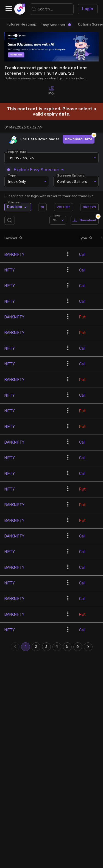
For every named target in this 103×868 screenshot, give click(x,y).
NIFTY (10, 270)
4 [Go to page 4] (57, 647)
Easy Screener (56, 25)
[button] (20, 238)
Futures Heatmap (21, 24)
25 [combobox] (55, 220)
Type (12, 175)
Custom (18, 207)
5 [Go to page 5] (67, 647)
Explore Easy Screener (36, 170)
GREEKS (89, 207)
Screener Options (71, 175)
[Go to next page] (88, 647)
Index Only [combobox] (17, 181)
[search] (11, 220)
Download (85, 220)
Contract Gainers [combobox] (72, 181)
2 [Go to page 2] (36, 647)
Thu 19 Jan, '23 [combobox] (21, 158)
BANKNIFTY (14, 255)
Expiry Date (17, 152)
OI (42, 207)
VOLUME (64, 207)
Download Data (79, 139)
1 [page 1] (26, 647)
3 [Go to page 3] (46, 647)
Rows (56, 216)
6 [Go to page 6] (78, 647)
